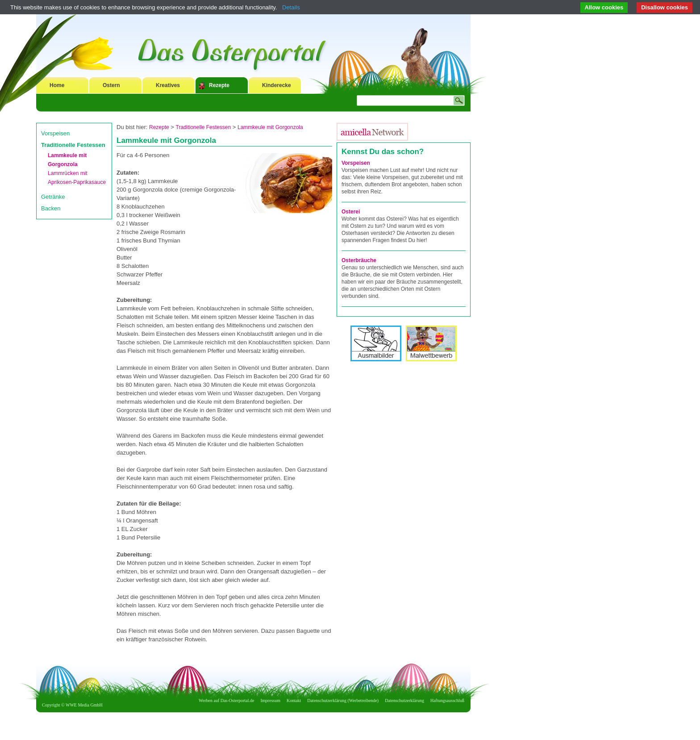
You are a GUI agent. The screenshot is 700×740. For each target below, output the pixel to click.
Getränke (53, 197)
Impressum (271, 700)
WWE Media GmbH (84, 705)
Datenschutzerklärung (404, 700)
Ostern (111, 85)
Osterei (351, 212)
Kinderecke (277, 85)
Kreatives (168, 85)
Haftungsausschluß (447, 700)
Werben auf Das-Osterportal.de (226, 700)
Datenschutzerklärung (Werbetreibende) (343, 700)
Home (57, 85)
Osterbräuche (359, 260)
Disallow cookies (665, 7)
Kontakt (294, 700)
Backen (51, 208)
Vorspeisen (55, 133)
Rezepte (219, 85)
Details (291, 7)
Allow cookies (604, 7)
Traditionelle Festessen (73, 145)
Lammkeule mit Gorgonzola (270, 127)
